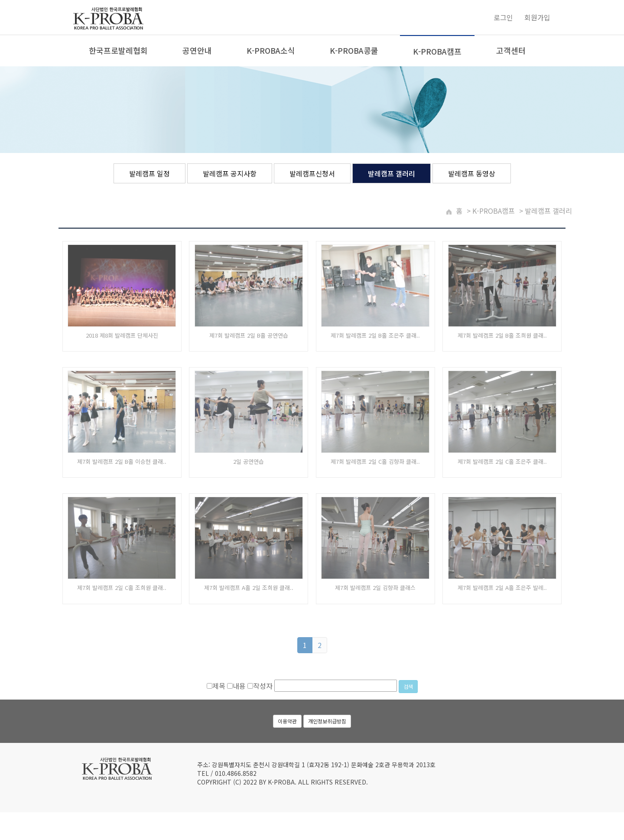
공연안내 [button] (197, 51)
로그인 (503, 18)
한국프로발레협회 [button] (118, 51)
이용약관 (287, 737)
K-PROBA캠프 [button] (437, 52)
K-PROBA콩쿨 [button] (354, 51)
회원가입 (537, 18)
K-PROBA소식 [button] (271, 51)
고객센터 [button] (511, 51)
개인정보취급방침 (327, 737)
